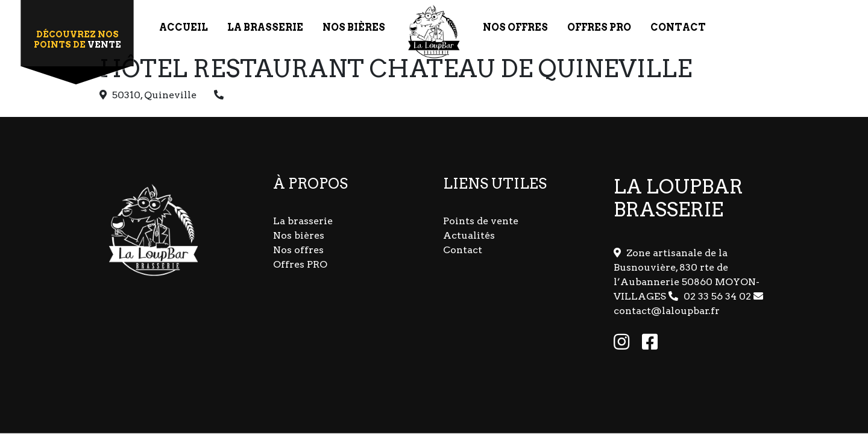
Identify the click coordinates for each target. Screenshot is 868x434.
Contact (463, 250)
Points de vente (481, 221)
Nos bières (299, 235)
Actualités (469, 235)
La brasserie (303, 221)
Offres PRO (300, 264)
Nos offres (298, 250)
